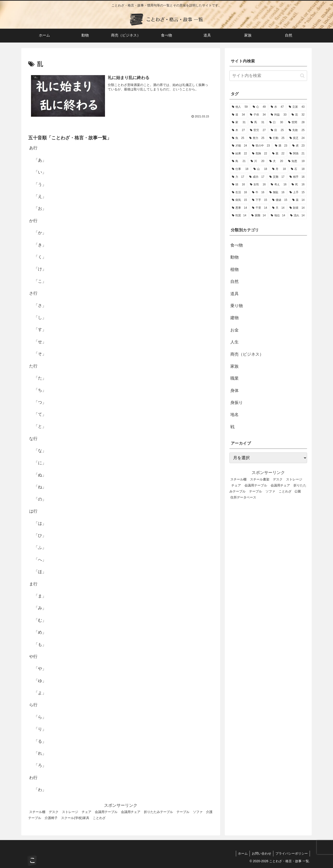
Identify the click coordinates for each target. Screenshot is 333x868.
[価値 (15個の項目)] (280, 200)
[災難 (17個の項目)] (277, 177)
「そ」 (40, 354)
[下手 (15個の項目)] (260, 200)
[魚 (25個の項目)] (238, 138)
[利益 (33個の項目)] (279, 115)
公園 (298, 491)
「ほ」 (40, 572)
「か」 (40, 233)
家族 (234, 366)
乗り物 (237, 306)
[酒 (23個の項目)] (281, 146)
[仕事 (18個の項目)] (240, 169)
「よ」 (40, 693)
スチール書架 (260, 479)
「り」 (40, 729)
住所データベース (243, 497)
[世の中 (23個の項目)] (261, 146)
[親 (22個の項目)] (278, 154)
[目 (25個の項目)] (277, 130)
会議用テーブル (106, 812)
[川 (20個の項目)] (257, 161)
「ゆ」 (40, 681)
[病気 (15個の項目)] (239, 200)
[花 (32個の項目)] (298, 115)
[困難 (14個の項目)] (259, 216)
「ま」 (40, 596)
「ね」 (40, 487)
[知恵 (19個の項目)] (296, 161)
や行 (33, 657)
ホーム (241, 853)
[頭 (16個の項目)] (238, 185)
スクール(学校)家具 (75, 818)
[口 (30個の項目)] (276, 122)
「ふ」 (40, 548)
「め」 (40, 632)
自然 (234, 281)
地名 (234, 415)
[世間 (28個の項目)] (296, 122)
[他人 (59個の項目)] (240, 107)
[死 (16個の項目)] (298, 185)
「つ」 (40, 402)
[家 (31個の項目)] (239, 122)
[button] (302, 76)
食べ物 (237, 245)
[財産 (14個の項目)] (297, 208)
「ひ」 (40, 535)
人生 (234, 342)
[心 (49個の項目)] (259, 107)
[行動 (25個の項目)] (277, 138)
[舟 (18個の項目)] (279, 169)
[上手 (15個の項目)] (297, 193)
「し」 (40, 318)
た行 (33, 366)
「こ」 (40, 281)
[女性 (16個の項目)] (258, 185)
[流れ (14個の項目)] (297, 216)
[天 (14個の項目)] (278, 208)
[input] (268, 76)
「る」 (40, 741)
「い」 (40, 172)
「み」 (40, 608)
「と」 (40, 427)
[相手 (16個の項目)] (297, 177)
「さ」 (40, 306)
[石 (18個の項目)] (298, 169)
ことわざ (99, 818)
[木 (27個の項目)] (238, 130)
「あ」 (40, 160)
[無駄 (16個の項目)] (277, 193)
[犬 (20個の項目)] (276, 161)
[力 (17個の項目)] (238, 177)
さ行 (33, 293)
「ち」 (40, 390)
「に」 (40, 463)
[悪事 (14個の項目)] (239, 208)
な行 (33, 439)
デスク (54, 812)
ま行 (33, 584)
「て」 (40, 414)
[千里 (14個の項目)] (260, 208)
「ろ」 (40, 766)
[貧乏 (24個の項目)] (297, 138)
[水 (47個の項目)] (277, 107)
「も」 (40, 645)
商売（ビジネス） (247, 354)
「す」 (40, 330)
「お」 (40, 209)
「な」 (40, 451)
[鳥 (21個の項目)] (239, 161)
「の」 (40, 499)
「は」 (40, 523)
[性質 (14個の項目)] (239, 216)
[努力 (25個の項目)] (257, 138)
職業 (234, 378)
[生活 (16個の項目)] (239, 193)
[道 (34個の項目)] (238, 115)
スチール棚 (37, 812)
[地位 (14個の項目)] (278, 216)
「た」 (40, 378)
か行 (33, 221)
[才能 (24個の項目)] (239, 146)
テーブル (183, 812)
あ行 (33, 148)
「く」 (40, 257)
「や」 (40, 669)
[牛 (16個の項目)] (258, 193)
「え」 (40, 196)
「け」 (40, 269)
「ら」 (40, 717)
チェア (86, 812)
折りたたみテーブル (158, 812)
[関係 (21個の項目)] (297, 154)
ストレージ (70, 812)
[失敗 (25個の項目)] (297, 130)
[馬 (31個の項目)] (257, 122)
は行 (33, 511)
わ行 (33, 778)
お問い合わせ (260, 853)
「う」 (40, 184)
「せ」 (40, 342)
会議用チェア (131, 812)
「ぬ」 (40, 475)
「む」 (40, 620)
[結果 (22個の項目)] (239, 154)
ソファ (198, 812)
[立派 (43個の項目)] (297, 107)
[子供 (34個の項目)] (258, 115)
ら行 (33, 705)
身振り (237, 403)
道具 (234, 294)
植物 (234, 269)
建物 (234, 318)
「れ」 (40, 753)
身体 (234, 391)
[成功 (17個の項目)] (257, 177)
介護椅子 (51, 818)
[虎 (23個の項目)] (298, 146)
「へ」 (40, 560)
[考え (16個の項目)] (279, 185)
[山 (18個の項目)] (260, 169)
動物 (234, 257)
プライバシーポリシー (291, 853)
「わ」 (40, 790)
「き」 (40, 245)
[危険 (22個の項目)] (260, 154)
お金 (234, 330)
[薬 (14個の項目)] (298, 200)
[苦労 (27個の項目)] (258, 130)
